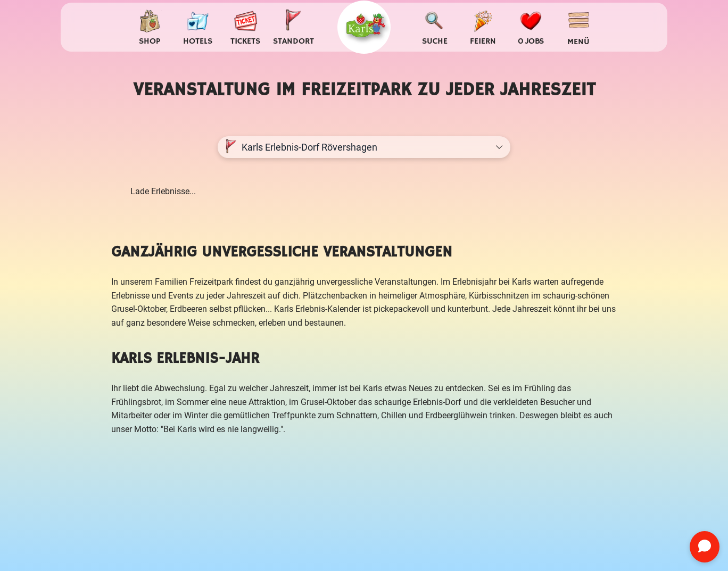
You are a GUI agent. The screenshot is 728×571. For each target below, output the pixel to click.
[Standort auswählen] (293, 27)
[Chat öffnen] (705, 547)
